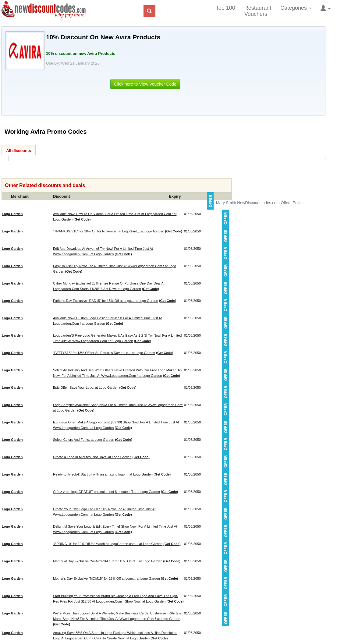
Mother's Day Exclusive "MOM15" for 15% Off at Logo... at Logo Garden (106, 579)
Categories (296, 8)
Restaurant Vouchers (258, 11)
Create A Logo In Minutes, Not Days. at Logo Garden (92, 457)
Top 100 (225, 8)
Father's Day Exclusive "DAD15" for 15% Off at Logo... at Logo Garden (106, 301)
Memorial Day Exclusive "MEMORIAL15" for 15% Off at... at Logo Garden (108, 561)
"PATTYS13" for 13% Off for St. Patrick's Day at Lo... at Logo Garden (104, 353)
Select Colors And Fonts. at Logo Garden (84, 440)
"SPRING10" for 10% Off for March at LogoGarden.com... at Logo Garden (108, 544)
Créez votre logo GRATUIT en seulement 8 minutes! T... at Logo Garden (106, 492)
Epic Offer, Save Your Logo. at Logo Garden (86, 387)
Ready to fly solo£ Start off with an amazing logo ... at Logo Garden (103, 474)
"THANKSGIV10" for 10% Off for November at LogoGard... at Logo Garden (109, 231)
